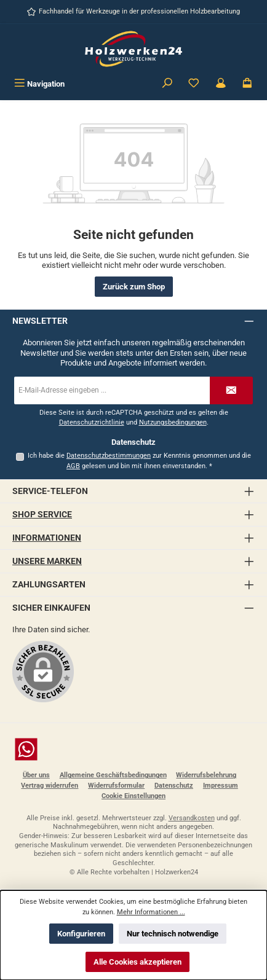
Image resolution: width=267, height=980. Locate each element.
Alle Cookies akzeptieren (137, 962)
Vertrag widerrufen (50, 786)
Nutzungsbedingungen (173, 422)
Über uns (36, 775)
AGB (73, 466)
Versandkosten (192, 818)
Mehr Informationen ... (151, 912)
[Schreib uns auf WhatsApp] (133, 749)
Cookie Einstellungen (133, 796)
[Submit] (231, 390)
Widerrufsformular (116, 786)
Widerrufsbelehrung (206, 775)
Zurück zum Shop (134, 287)
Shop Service (42, 515)
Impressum (221, 786)
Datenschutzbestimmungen (109, 456)
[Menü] (39, 84)
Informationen (47, 538)
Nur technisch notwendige (173, 934)
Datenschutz (174, 786)
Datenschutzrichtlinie (92, 422)
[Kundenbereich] (221, 84)
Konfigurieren (81, 934)
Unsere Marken (47, 561)
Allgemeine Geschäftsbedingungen (113, 775)
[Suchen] (167, 84)
